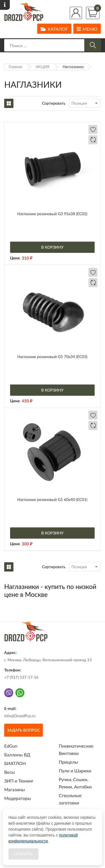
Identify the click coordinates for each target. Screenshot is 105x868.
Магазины (15, 789)
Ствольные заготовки (70, 799)
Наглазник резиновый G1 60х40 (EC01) (53, 499)
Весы (10, 772)
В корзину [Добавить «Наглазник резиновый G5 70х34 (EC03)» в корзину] (52, 390)
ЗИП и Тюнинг (19, 781)
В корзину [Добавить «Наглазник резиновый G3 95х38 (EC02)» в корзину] (52, 247)
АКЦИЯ (43, 67)
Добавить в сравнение (93, 140)
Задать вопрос (24, 730)
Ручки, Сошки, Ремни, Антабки (75, 783)
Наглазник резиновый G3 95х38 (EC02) (53, 214)
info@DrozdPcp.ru (20, 716)
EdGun (11, 746)
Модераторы (18, 798)
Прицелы (68, 762)
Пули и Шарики (75, 771)
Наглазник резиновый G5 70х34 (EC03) (53, 357)
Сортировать (54, 103)
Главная (16, 67)
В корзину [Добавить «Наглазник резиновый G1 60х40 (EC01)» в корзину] (52, 533)
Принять (23, 854)
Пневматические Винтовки (76, 749)
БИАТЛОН (15, 763)
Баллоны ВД (17, 755)
